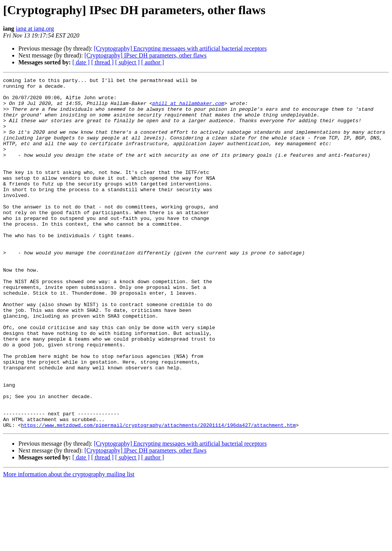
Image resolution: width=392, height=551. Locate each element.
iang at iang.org (35, 29)
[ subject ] (127, 62)
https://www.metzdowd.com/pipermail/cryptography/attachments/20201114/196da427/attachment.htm (158, 495)
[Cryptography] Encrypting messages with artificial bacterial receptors (180, 48)
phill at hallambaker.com (188, 109)
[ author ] (153, 62)
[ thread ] (102, 62)
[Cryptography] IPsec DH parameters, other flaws (145, 55)
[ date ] (81, 62)
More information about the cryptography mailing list (69, 544)
